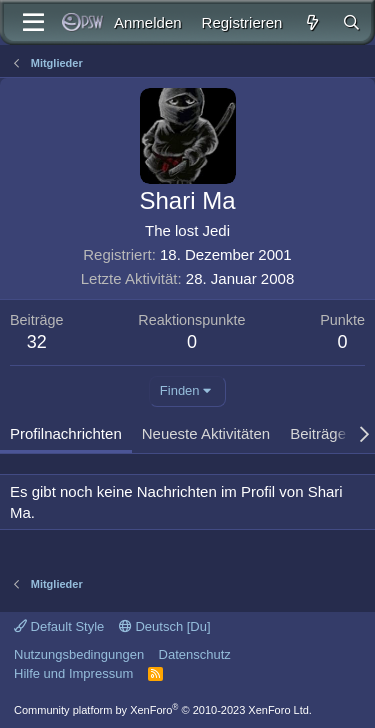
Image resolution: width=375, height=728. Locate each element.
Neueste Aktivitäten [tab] (206, 433)
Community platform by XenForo (163, 710)
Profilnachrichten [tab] (66, 433)
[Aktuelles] (311, 22)
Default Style (59, 626)
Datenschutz (195, 654)
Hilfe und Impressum (73, 673)
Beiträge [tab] (318, 433)
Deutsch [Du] (165, 626)
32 (37, 342)
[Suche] (351, 22)
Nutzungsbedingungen (79, 654)
